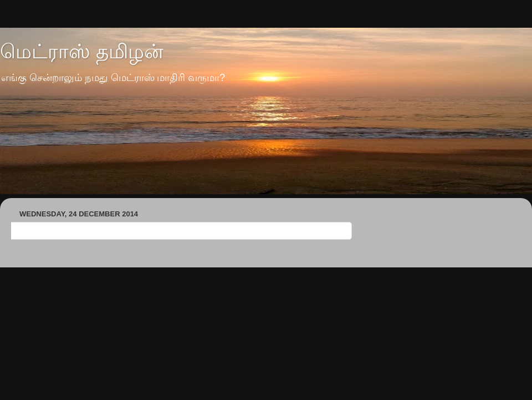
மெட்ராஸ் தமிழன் (82, 51)
